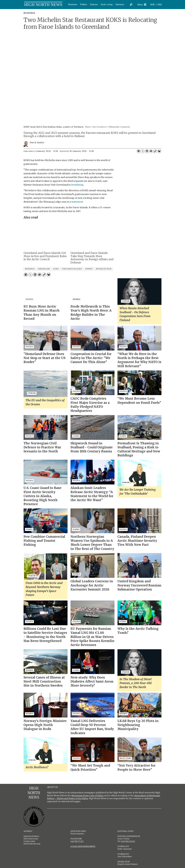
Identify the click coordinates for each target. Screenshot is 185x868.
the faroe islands (72, 269)
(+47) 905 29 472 (128, 841)
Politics (84, 4)
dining (89, 269)
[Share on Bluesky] (159, 151)
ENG (160, 5)
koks (56, 269)
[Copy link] (155, 151)
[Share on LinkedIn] (147, 151)
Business (73, 4)
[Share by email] (151, 151)
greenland (44, 269)
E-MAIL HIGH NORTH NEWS (83, 846)
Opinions (120, 4)
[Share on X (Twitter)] (143, 151)
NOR (152, 5)
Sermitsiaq (77, 185)
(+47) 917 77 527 (77, 841)
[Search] (131, 5)
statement (77, 202)
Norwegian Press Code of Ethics (88, 796)
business (30, 269)
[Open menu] (142, 5)
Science (94, 4)
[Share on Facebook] (139, 151)
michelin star (104, 269)
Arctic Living (107, 4)
